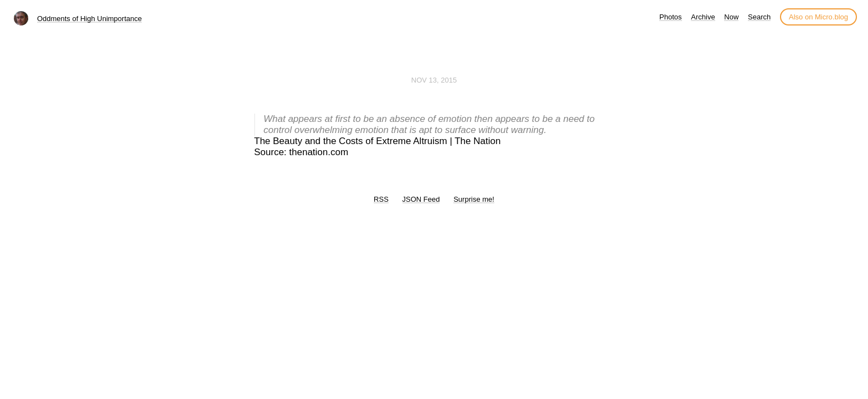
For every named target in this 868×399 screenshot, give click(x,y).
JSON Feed (421, 199)
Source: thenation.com (301, 152)
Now (731, 17)
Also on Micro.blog (818, 17)
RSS (381, 199)
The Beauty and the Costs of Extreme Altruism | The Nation (377, 141)
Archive (703, 17)
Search (759, 17)
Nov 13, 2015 (434, 80)
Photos (670, 17)
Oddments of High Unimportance (89, 19)
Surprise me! (474, 199)
